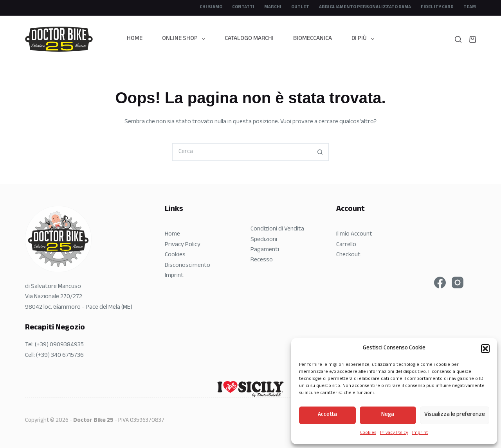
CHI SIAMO (211, 7)
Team (470, 7)
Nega (388, 415)
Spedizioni (264, 240)
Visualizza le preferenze (455, 415)
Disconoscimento (187, 266)
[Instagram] (458, 282)
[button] (485, 349)
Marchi (273, 7)
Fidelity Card (437, 7)
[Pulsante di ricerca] (320, 152)
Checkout (348, 255)
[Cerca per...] (242, 152)
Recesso (262, 260)
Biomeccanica (313, 39)
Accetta (327, 415)
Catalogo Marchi (249, 39)
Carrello (346, 245)
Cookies (368, 433)
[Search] (458, 39)
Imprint (420, 433)
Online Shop (185, 39)
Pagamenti (265, 250)
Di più (364, 39)
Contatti (243, 7)
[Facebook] (440, 282)
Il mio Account (354, 235)
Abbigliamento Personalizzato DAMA (365, 7)
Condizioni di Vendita (277, 229)
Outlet (300, 7)
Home (135, 39)
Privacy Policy (394, 433)
